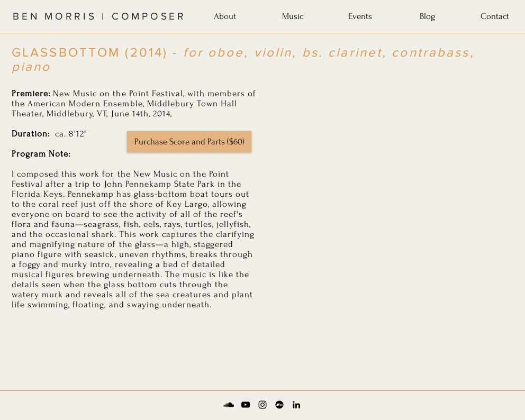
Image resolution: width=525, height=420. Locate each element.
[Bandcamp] (279, 405)
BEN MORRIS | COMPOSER (99, 16)
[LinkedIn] (296, 405)
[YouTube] (246, 405)
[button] (225, 14)
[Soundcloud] (229, 405)
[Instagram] (262, 405)
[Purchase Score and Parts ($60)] (189, 142)
